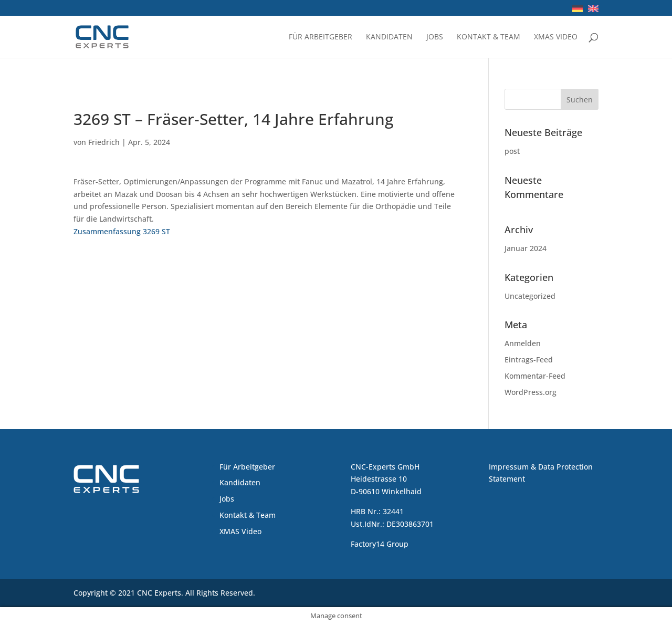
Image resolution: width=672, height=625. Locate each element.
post (512, 151)
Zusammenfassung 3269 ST (122, 231)
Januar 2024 (526, 248)
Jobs (435, 37)
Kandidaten (389, 37)
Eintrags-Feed (529, 360)
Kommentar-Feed (535, 376)
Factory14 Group (380, 544)
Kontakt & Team (489, 37)
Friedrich (104, 142)
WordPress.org (531, 392)
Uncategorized (530, 296)
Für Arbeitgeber (321, 37)
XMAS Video (556, 37)
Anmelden (523, 343)
